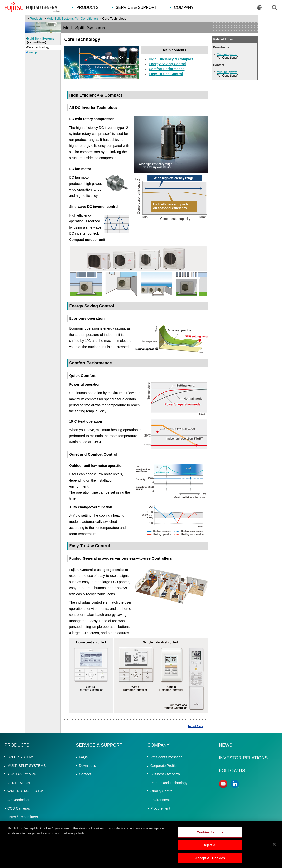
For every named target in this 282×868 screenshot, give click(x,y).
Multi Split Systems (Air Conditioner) (72, 18)
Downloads (87, 766)
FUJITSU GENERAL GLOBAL (32, 7)
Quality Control (162, 791)
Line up (32, 52)
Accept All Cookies (210, 860)
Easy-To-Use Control (166, 74)
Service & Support (99, 745)
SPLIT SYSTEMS (21, 757)
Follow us (232, 771)
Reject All (210, 847)
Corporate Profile (164, 766)
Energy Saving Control (168, 64)
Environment (160, 800)
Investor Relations (243, 758)
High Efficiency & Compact (171, 59)
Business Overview (165, 774)
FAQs (83, 757)
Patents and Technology (169, 783)
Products (36, 18)
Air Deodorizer (18, 800)
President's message (166, 757)
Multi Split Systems (227, 54)
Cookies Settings (210, 834)
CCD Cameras (19, 808)
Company (159, 745)
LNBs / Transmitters (23, 817)
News (226, 745)
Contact (85, 774)
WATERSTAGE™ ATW (25, 791)
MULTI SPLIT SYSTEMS (26, 766)
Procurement (160, 808)
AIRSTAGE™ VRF (22, 774)
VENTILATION (19, 783)
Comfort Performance (167, 69)
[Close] (274, 846)
